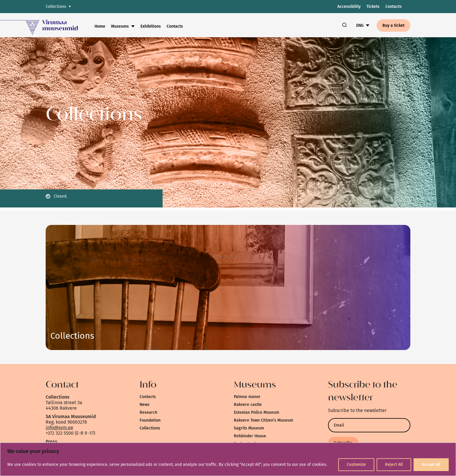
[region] (228, 459)
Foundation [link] (150, 420)
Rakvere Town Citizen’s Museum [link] (263, 420)
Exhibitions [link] (151, 26)
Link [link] (72, 336)
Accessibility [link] (349, 7)
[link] (47, 25)
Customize (356, 465)
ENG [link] (360, 25)
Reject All (394, 465)
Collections (56, 7)
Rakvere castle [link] (248, 405)
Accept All (431, 465)
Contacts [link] (393, 7)
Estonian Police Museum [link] (256, 412)
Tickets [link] (373, 7)
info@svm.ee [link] (59, 428)
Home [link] (100, 26)
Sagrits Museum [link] (249, 428)
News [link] (145, 405)
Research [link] (148, 412)
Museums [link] (120, 26)
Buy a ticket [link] (393, 25)
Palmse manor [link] (247, 397)
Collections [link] (150, 428)
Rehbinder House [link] (250, 436)
